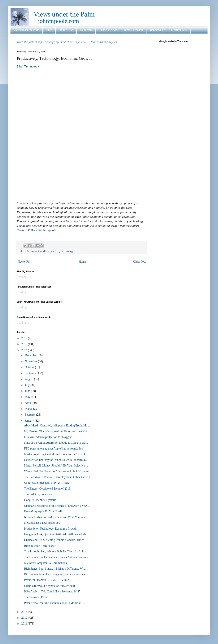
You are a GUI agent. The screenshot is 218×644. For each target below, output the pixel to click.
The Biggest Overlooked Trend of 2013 (47, 489)
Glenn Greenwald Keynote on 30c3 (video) (49, 586)
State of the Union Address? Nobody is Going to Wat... (56, 443)
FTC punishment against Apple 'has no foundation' (54, 449)
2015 (25, 344)
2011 (25, 624)
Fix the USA (66, 30)
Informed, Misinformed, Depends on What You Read (55, 517)
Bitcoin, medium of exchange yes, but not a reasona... (56, 574)
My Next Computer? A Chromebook (46, 563)
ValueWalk (86, 30)
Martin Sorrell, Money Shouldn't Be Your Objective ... (56, 466)
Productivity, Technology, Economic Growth (50, 529)
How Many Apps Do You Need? (43, 511)
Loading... (23, 277)
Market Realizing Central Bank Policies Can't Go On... (56, 454)
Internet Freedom (133, 30)
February (30, 415)
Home (82, 262)
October (30, 367)
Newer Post (25, 262)
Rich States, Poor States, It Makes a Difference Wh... (55, 569)
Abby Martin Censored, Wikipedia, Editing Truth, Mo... (57, 426)
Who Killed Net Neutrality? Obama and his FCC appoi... (57, 471)
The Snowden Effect (36, 597)
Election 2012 (179, 30)
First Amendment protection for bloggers (48, 437)
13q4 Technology (28, 66)
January (30, 421)
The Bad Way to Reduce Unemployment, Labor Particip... (58, 477)
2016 (25, 338)
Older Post (140, 262)
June (28, 391)
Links (49, 30)
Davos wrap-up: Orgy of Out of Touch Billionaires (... (56, 460)
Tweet (21, 230)
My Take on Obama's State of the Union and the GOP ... (57, 431)
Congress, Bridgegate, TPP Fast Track (46, 483)
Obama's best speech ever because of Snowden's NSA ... (57, 506)
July (28, 385)
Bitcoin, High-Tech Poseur (40, 546)
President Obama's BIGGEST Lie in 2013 (49, 580)
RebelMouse (157, 30)
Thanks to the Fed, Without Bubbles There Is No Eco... (56, 551)
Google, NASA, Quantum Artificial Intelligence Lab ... (56, 534)
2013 (25, 612)
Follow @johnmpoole (42, 230)
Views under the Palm (26, 30)
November (31, 361)
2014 (25, 350)
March (29, 409)
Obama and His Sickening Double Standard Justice (54, 540)
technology (67, 251)
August (29, 379)
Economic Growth (37, 251)
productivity (54, 251)
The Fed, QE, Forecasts (38, 494)
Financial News (108, 30)
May (28, 397)
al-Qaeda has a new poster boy (42, 523)
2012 (25, 618)
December (31, 355)
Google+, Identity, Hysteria (40, 500)
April (28, 403)
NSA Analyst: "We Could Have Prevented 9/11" (52, 592)
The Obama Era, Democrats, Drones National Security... (57, 557)
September (31, 373)
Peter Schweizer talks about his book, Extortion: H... (55, 603)
